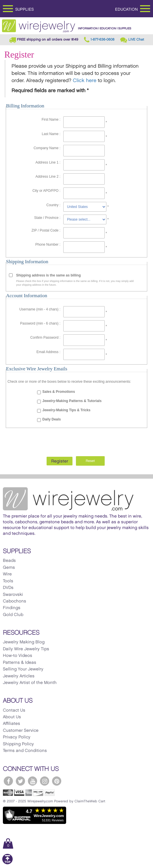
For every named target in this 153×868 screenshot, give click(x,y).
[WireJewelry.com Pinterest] (57, 781)
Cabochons (15, 601)
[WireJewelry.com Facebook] (8, 781)
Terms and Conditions (25, 751)
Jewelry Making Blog (24, 642)
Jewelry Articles (19, 676)
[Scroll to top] (7, 863)
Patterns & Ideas (20, 663)
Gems (9, 568)
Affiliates (12, 724)
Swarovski (13, 595)
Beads (9, 561)
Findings (12, 608)
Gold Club (13, 615)
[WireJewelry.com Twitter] (20, 781)
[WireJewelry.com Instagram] (45, 781)
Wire (7, 574)
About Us (12, 717)
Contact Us (14, 710)
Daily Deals (51, 419)
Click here (85, 81)
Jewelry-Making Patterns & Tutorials (72, 401)
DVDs (8, 588)
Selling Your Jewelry (23, 669)
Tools (8, 581)
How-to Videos (18, 656)
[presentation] (76, 441)
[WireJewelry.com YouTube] (32, 781)
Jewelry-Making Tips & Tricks (66, 410)
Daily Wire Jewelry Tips (26, 649)
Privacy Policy (17, 737)
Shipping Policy (18, 744)
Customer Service (21, 731)
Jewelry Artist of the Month (30, 683)
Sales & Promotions (59, 392)
